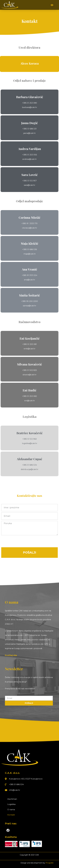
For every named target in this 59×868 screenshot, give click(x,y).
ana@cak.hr (29, 280)
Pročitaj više (11, 655)
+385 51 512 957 (29, 181)
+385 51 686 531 (29, 129)
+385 (24, 275)
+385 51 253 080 (30, 103)
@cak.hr (32, 254)
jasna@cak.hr (29, 133)
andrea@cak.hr (29, 159)
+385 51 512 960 (30, 439)
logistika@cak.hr (30, 443)
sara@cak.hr (29, 185)
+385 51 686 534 (29, 465)
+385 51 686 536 (30, 249)
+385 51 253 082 (29, 396)
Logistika (11, 804)
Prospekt (50, 863)
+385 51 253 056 (30, 155)
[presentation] (20, 541)
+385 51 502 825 (29, 370)
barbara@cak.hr (29, 107)
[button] (52, 5)
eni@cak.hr (30, 401)
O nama (11, 810)
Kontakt (11, 815)
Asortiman (12, 799)
